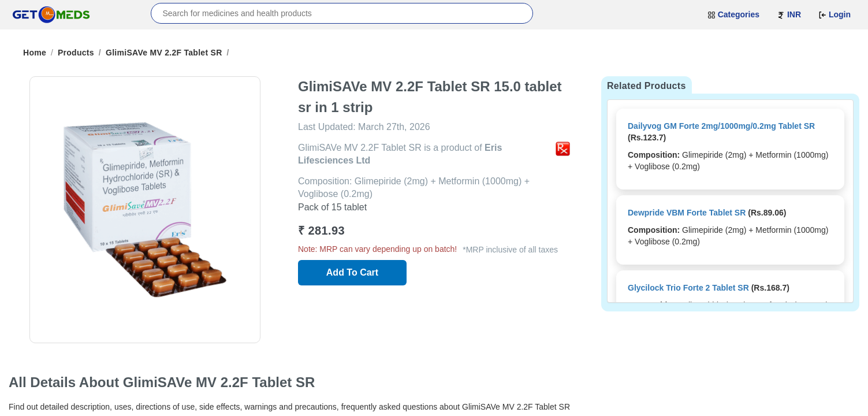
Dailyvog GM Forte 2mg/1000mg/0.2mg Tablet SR (721, 126)
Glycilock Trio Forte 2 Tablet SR (688, 288)
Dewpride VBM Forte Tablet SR (687, 213)
